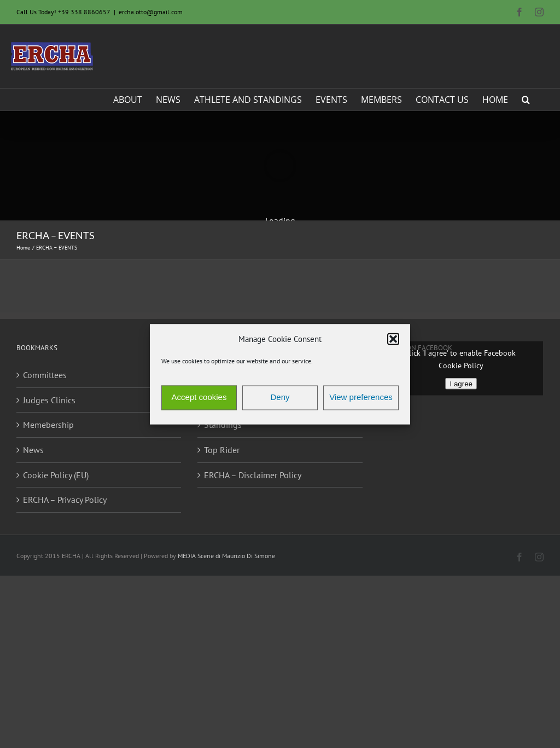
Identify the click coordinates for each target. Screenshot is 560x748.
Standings (223, 425)
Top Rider (222, 450)
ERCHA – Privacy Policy (65, 500)
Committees (45, 375)
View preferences (361, 398)
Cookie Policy (461, 366)
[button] (393, 339)
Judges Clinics (49, 400)
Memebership (48, 425)
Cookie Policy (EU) (56, 475)
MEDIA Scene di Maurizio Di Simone (226, 556)
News (33, 450)
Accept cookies (199, 398)
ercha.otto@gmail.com (151, 12)
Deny (280, 398)
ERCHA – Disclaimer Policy (253, 475)
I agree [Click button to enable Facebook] (461, 384)
